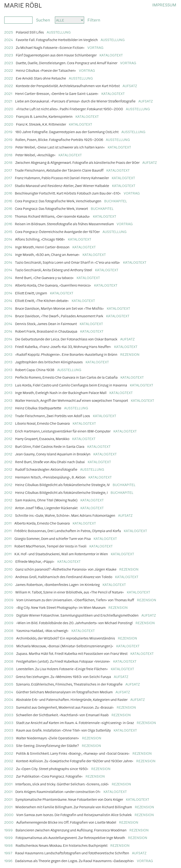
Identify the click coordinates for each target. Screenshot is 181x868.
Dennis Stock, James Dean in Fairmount (46, 324)
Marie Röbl (23, 5)
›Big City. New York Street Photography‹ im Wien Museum (61, 607)
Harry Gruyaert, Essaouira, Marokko (42, 438)
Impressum (164, 5)
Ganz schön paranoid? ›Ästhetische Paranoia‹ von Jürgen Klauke (66, 569)
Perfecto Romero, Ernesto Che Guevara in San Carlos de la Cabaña (66, 377)
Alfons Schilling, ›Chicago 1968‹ (40, 239)
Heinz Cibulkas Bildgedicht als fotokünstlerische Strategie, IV (62, 485)
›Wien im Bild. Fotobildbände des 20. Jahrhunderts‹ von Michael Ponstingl (74, 623)
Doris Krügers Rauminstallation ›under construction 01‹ (58, 791)
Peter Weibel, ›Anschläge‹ (35, 155)
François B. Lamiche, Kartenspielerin (44, 116)
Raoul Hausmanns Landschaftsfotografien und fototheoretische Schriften (72, 853)
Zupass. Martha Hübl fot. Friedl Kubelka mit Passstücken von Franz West (72, 653)
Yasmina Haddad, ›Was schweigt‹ (42, 630)
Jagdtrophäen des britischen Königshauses (49, 362)
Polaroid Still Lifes (30, 32)
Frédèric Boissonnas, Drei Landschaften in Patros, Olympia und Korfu (68, 531)
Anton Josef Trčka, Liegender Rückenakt (46, 508)
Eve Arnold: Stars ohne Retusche (41, 78)
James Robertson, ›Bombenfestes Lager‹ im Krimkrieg (58, 584)
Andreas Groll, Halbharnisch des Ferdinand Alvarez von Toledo (64, 577)
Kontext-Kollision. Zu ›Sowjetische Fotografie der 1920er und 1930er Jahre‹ (75, 761)
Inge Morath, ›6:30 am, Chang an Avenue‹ (47, 254)
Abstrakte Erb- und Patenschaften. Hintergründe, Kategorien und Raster (72, 699)
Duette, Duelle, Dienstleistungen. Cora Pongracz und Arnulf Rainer (67, 63)
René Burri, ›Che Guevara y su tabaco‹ (44, 277)
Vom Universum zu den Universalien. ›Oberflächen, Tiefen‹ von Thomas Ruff (75, 600)
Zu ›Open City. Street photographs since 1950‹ (52, 768)
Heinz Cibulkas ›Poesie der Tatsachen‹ (46, 70)
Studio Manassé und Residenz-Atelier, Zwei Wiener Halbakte (62, 185)
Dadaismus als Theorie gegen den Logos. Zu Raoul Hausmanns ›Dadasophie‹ (75, 861)
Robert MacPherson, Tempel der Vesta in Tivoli (50, 546)
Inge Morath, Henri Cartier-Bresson (42, 247)
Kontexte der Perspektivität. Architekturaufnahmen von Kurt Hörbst (68, 86)
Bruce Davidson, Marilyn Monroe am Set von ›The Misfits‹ (60, 308)
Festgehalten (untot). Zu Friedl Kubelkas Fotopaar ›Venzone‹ (63, 661)
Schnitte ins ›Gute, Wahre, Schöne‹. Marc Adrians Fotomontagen (65, 515)
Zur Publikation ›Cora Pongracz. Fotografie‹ (49, 776)
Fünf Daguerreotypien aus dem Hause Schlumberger (56, 55)
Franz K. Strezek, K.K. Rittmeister (41, 124)
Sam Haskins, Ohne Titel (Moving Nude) (46, 500)
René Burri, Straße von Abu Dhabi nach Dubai (50, 462)
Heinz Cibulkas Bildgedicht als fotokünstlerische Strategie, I (61, 492)
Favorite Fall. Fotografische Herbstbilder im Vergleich (57, 40)
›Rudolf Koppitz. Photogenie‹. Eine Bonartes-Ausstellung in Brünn (66, 354)
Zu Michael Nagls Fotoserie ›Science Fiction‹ (50, 47)
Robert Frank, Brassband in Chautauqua (46, 331)
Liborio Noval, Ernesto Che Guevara (42, 423)
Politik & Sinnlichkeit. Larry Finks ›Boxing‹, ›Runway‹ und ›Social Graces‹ (73, 753)
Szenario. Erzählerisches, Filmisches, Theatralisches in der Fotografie (69, 684)
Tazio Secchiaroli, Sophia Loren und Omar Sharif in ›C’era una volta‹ (68, 262)
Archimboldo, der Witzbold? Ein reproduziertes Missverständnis (66, 638)
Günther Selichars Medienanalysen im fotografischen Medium (64, 692)
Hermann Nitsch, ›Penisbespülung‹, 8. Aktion (50, 477)
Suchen (42, 20)
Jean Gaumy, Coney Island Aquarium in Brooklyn (53, 454)
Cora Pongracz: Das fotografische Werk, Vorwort (51, 208)
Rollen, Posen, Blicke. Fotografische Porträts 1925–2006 (59, 139)
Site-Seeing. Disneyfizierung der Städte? (47, 745)
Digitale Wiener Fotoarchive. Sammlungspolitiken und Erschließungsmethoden (77, 615)
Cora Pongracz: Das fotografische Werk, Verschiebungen (58, 201)
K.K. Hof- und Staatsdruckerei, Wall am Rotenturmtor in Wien (61, 554)
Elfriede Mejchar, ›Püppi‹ (35, 561)
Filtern (94, 20)
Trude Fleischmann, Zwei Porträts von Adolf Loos (53, 416)
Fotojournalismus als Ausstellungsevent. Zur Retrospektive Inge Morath (70, 837)
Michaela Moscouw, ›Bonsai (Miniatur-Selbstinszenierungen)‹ (65, 646)
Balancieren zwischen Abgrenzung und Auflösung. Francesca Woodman (71, 830)
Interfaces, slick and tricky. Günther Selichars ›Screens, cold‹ (62, 784)
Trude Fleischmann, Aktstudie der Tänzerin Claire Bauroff (59, 170)
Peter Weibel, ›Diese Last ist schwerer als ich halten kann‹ (60, 147)
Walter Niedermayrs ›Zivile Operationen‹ (48, 738)
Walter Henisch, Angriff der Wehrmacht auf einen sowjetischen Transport (72, 400)
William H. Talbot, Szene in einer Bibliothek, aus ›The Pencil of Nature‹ (70, 592)
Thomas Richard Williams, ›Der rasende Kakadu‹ (52, 216)
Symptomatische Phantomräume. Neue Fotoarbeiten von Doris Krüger (69, 799)
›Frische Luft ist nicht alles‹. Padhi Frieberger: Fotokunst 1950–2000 (70, 109)
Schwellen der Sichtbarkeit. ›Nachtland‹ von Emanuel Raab (62, 715)
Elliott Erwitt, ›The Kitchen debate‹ (42, 300)
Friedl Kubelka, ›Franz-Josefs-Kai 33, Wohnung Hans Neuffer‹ (63, 346)
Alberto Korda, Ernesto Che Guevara (42, 523)
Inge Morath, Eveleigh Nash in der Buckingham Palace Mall (61, 392)
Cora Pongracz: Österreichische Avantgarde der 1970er (57, 231)
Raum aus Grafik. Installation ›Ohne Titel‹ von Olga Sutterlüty (63, 730)
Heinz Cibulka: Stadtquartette (38, 408)
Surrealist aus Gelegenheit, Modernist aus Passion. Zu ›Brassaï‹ (65, 707)
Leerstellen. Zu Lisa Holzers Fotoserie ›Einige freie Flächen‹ (62, 669)
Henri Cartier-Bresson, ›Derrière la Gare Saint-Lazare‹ (57, 93)
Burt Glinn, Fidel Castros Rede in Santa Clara (50, 446)
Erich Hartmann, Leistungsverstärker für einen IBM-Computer (63, 431)
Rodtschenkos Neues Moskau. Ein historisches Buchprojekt (62, 845)
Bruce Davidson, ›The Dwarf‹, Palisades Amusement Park (59, 316)
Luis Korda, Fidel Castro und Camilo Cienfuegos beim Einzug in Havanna (71, 385)
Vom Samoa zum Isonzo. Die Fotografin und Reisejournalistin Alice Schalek (74, 815)
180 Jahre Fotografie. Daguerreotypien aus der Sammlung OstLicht (67, 132)
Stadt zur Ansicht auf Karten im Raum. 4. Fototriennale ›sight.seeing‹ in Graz (75, 722)
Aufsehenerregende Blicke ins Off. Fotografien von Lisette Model (66, 822)
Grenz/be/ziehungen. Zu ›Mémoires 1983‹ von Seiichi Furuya (63, 676)
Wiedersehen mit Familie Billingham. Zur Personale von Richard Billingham (74, 807)
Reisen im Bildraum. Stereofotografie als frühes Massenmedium (64, 224)
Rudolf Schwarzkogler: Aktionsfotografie (46, 469)
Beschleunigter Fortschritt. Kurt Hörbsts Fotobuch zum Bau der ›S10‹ (68, 193)
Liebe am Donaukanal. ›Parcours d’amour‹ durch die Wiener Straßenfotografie (75, 101)
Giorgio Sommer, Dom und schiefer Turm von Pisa (53, 538)
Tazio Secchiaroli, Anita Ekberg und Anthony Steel (54, 270)
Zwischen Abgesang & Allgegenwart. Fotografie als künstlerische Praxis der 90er (77, 162)
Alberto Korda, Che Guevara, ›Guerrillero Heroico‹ (53, 285)
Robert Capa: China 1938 (35, 370)
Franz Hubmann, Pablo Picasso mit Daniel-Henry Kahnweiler (62, 178)
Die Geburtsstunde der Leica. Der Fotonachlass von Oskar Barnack (66, 339)
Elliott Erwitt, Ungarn (31, 293)
